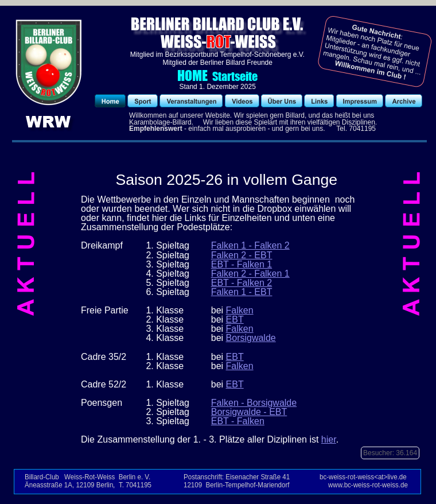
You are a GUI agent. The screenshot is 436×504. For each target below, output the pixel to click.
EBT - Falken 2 (242, 283)
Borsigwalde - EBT (249, 412)
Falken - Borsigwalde (254, 403)
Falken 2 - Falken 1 (250, 274)
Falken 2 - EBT (242, 255)
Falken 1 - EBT (242, 292)
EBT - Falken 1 (242, 264)
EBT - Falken (238, 421)
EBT (235, 319)
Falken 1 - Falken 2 (250, 245)
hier (329, 439)
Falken (240, 310)
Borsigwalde (251, 338)
